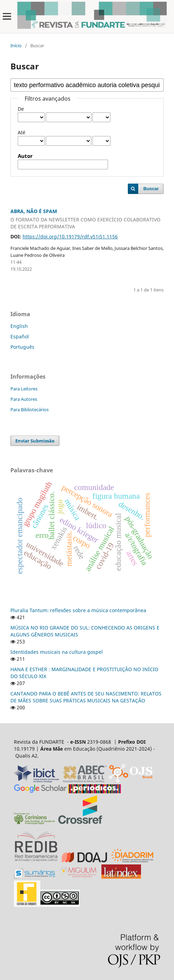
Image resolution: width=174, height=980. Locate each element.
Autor (25, 156)
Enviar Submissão (35, 441)
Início (16, 45)
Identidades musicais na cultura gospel (57, 652)
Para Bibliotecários (30, 409)
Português (22, 347)
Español (20, 336)
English (19, 326)
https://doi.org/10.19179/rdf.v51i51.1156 (70, 236)
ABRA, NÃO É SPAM (87, 219)
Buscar (151, 189)
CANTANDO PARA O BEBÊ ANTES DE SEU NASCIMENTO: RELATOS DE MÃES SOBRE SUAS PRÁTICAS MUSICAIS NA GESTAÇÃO (86, 697)
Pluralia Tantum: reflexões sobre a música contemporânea (78, 610)
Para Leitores (24, 389)
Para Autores (24, 399)
